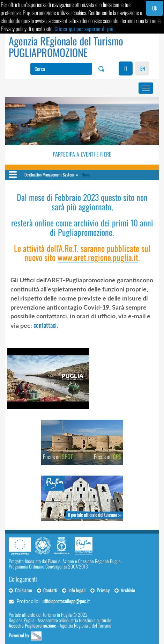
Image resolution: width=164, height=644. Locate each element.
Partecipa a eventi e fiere (82, 154)
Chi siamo (20, 590)
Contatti (47, 590)
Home (86, 175)
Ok (155, 8)
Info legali (74, 590)
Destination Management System (49, 175)
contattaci (45, 325)
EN (143, 68)
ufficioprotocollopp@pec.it (66, 601)
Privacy (100, 590)
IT (126, 68)
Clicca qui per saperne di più (84, 29)
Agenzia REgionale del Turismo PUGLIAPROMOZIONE (66, 46)
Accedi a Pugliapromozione (32, 625)
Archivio (125, 590)
